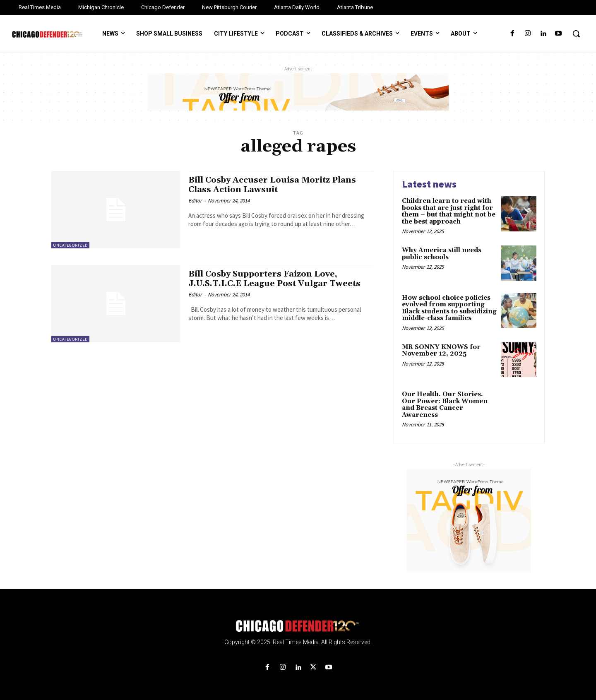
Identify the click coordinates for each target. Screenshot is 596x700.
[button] (576, 34)
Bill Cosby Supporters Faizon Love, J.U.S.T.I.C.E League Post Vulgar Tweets (279, 279)
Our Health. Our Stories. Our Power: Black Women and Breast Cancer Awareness (445, 405)
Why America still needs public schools (442, 254)
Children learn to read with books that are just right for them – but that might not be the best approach (449, 211)
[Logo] (298, 626)
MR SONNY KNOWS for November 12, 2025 (441, 351)
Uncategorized (70, 245)
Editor (195, 201)
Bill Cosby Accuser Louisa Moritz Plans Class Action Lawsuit (277, 185)
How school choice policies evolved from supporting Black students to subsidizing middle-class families (449, 308)
